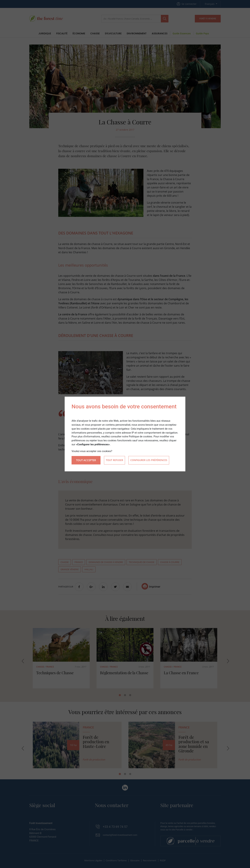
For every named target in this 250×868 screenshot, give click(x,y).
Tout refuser (114, 460)
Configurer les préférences (149, 460)
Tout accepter (86, 460)
